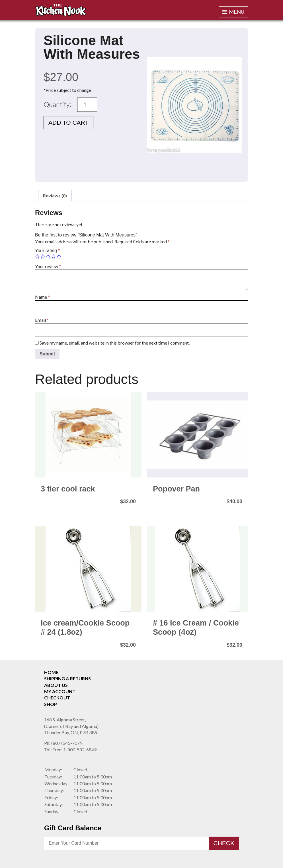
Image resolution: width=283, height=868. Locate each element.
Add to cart (68, 123)
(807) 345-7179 (63, 743)
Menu (233, 12)
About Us (56, 685)
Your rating (47, 251)
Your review (48, 266)
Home (51, 672)
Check (224, 843)
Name (42, 297)
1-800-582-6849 (70, 749)
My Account (60, 691)
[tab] (55, 196)
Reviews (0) (55, 196)
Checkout (57, 698)
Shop (51, 704)
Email (42, 320)
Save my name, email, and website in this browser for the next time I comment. (115, 343)
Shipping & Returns (67, 678)
